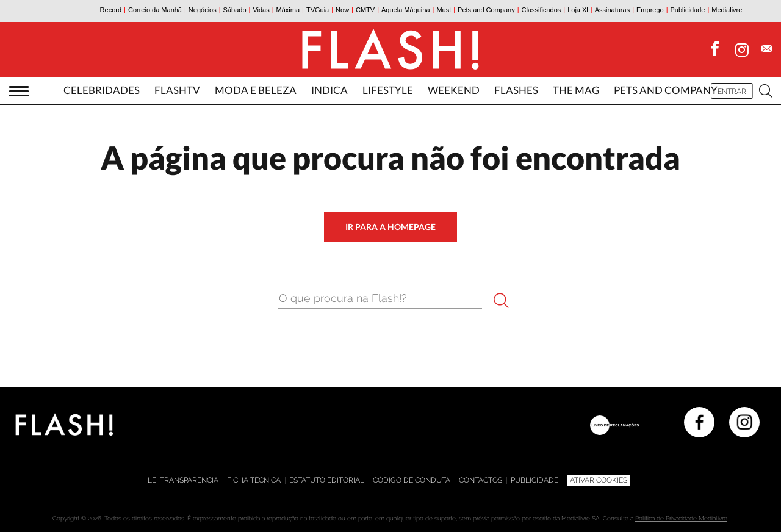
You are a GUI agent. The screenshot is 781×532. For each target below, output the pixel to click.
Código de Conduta (412, 480)
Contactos (480, 480)
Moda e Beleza (256, 90)
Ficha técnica (254, 480)
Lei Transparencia (183, 480)
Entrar (732, 92)
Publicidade (534, 480)
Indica (329, 90)
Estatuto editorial (327, 480)
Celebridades (102, 90)
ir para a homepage (390, 227)
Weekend (454, 90)
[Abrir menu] (19, 91)
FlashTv (177, 90)
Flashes (516, 90)
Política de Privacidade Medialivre (681, 518)
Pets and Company (666, 90)
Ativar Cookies (599, 480)
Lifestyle (388, 90)
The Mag (576, 90)
